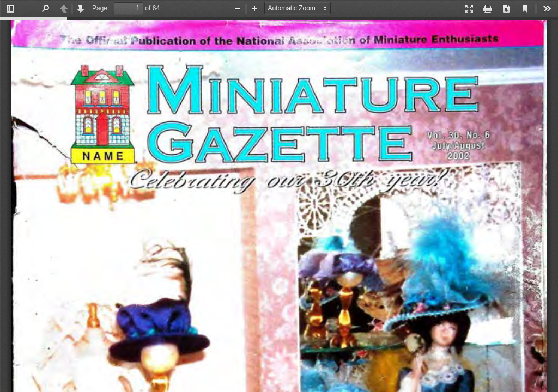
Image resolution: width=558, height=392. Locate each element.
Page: (101, 8)
